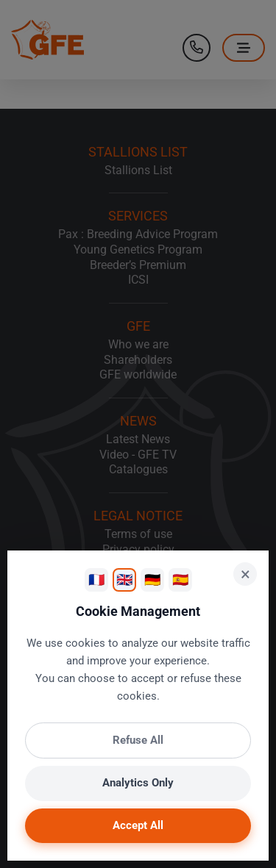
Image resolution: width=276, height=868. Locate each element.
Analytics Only (138, 783)
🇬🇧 (124, 580)
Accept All (138, 825)
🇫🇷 (96, 580)
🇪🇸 (180, 580)
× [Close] (245, 574)
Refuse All (138, 740)
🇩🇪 (152, 580)
